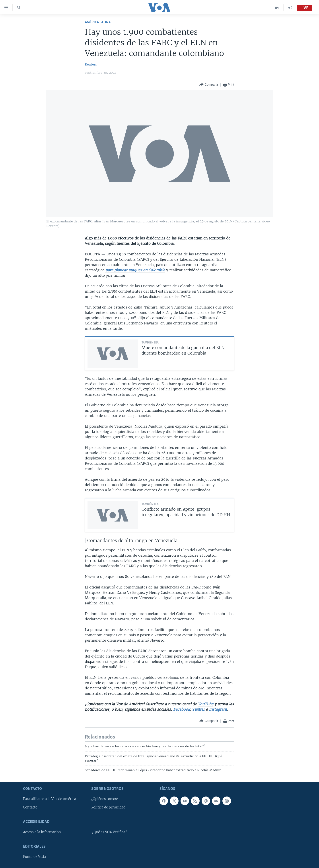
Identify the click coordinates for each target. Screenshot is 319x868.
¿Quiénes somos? (105, 799)
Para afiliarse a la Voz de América (50, 799)
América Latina (98, 22)
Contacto (30, 807)
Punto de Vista (35, 857)
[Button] (209, 85)
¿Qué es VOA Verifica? (109, 832)
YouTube (206, 704)
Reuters (91, 64)
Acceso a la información (42, 832)
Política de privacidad (108, 807)
